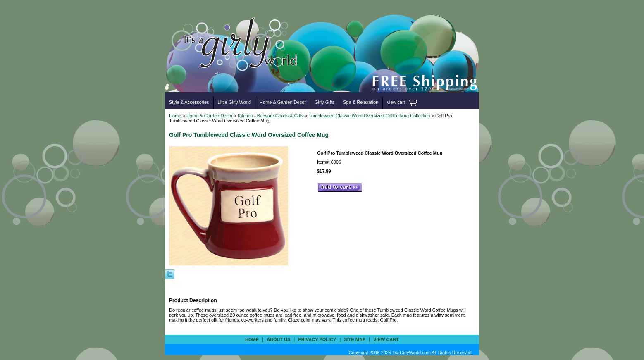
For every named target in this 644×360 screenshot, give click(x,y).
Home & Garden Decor (283, 102)
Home (175, 116)
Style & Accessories (189, 102)
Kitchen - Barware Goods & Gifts (271, 116)
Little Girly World (234, 102)
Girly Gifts (324, 102)
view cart (396, 102)
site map (355, 339)
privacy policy (317, 339)
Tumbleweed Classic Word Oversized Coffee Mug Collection (370, 116)
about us (278, 339)
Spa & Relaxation (361, 102)
